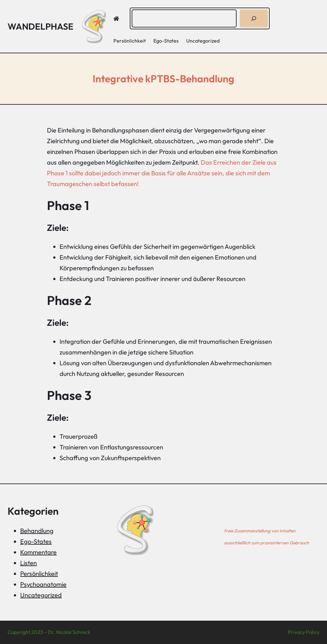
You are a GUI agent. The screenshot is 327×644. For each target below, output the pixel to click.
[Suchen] (254, 18)
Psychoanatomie (43, 584)
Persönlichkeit (39, 574)
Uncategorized (41, 595)
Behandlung (37, 531)
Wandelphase (40, 26)
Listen (29, 563)
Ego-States (36, 541)
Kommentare (38, 552)
